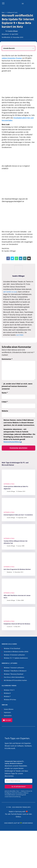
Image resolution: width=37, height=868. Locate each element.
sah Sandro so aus (10, 292)
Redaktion (10, 572)
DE (23, 4)
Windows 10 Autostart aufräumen (14, 655)
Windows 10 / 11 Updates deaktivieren (16, 658)
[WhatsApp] (16, 258)
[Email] (29, 258)
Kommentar (7, 359)
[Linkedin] (21, 258)
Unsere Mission (9, 709)
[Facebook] (8, 258)
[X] (12, 258)
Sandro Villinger (13, 31)
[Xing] (25, 258)
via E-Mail (20, 335)
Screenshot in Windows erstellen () (16, 652)
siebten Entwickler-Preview (12, 58)
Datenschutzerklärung (12, 442)
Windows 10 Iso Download (12, 648)
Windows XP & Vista (10, 700)
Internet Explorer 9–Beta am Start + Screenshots (18, 515)
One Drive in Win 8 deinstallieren (14, 677)
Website (5, 411)
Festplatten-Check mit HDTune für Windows (17, 624)
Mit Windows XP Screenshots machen (15, 680)
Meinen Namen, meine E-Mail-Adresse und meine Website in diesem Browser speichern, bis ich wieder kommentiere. (19, 423)
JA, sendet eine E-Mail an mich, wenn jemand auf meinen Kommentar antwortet (17, 386)
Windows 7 (7, 696)
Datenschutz (8, 716)
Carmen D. (10, 627)
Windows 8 (7, 693)
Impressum (7, 712)
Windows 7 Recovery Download (14, 674)
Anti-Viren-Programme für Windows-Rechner (17, 569)
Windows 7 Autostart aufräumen (14, 668)
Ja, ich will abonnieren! (19, 787)
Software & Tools (9, 484)
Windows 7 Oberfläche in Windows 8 (15, 671)
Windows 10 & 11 (9, 690)
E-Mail (5, 402)
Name (5, 393)
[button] (7, 720)
